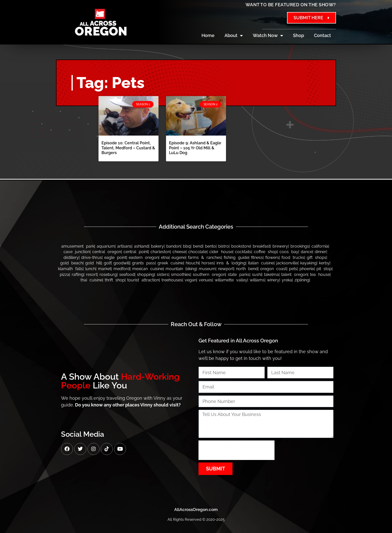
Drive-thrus (91, 257)
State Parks (239, 275)
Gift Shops (316, 257)
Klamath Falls (70, 269)
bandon (173, 246)
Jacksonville (287, 263)
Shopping (146, 275)
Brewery (280, 246)
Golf (107, 263)
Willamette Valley (231, 280)
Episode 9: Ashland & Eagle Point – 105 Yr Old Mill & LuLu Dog (195, 148)
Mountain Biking (181, 269)
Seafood (127, 275)
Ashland (141, 246)
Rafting (78, 275)
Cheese (179, 252)
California (320, 246)
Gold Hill (93, 263)
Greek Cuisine (170, 263)
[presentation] (236, 450)
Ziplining (302, 280)
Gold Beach (71, 263)
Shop (298, 35)
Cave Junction (77, 252)
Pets (293, 269)
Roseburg (108, 275)
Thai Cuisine (91, 280)
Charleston (160, 252)
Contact (322, 35)
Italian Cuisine (261, 263)
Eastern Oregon (144, 257)
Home (208, 35)
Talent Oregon (294, 275)
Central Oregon (107, 252)
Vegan (190, 280)
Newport (226, 269)
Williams (257, 280)
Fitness (257, 257)
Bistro (223, 246)
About (234, 36)
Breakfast (261, 246)
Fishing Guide (236, 257)
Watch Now (268, 36)
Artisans (124, 246)
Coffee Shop (265, 252)
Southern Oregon (209, 275)
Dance (306, 252)
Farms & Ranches (205, 257)
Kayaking (308, 263)
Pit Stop (324, 269)
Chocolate (197, 252)
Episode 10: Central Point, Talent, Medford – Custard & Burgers (128, 148)
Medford (122, 269)
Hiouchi (192, 263)
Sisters (163, 275)
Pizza (64, 275)
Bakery (157, 246)
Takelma (271, 275)
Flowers (272, 257)
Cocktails (243, 252)
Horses (208, 263)
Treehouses (172, 280)
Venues (205, 280)
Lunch (90, 269)
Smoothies (181, 275)
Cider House (221, 252)
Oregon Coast (273, 269)
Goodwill (121, 263)
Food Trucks (293, 257)
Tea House (320, 275)
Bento (210, 246)
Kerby (324, 263)
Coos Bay (289, 252)
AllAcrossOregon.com (196, 509)
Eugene (178, 257)
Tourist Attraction (143, 280)
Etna (165, 257)
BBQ (187, 246)
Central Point (136, 252)
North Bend (247, 269)
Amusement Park (78, 246)
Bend (198, 246)
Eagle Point (115, 257)
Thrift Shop (115, 280)
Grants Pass (143, 263)
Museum (207, 269)
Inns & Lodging (231, 263)
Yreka (287, 280)
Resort (91, 275)
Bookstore (241, 246)
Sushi (257, 275)
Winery (273, 280)
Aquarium (106, 246)
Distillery (71, 257)
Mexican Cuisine (148, 269)
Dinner (320, 252)
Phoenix (307, 269)
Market (104, 269)
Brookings (300, 246)
